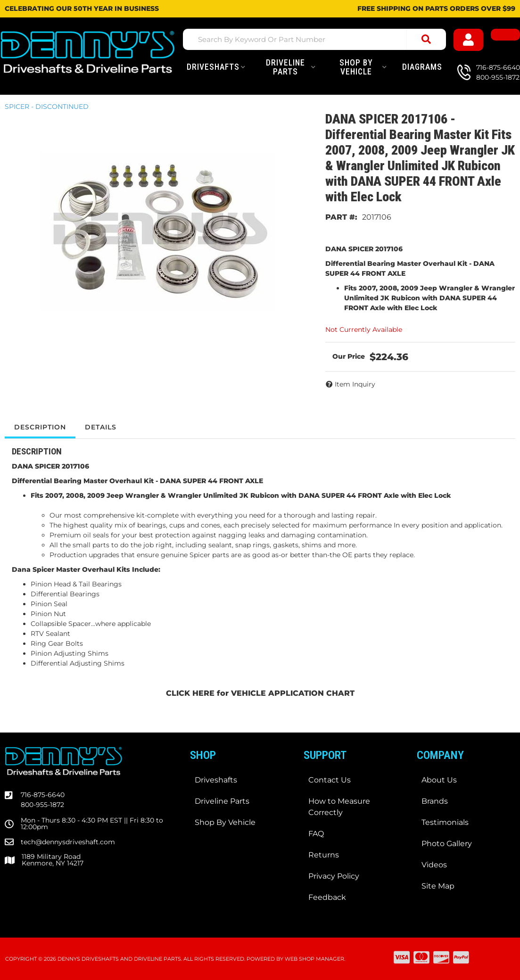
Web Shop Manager (314, 959)
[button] (314, 39)
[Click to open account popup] (468, 40)
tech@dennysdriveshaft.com (68, 842)
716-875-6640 (43, 795)
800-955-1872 (42, 805)
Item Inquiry (355, 384)
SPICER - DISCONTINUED (47, 107)
